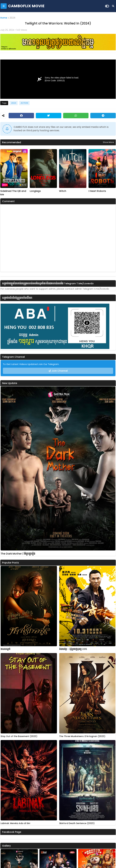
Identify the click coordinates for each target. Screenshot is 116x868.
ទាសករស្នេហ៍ (5, 649)
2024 (12, 18)
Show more (108, 142)
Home (4, 18)
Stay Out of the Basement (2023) (19, 736)
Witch (63, 191)
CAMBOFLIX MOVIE (26, 6)
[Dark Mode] (107, 6)
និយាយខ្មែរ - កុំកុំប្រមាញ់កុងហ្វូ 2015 (73, 649)
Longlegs (35, 191)
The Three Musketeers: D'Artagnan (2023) (82, 736)
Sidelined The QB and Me (13, 193)
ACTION (24, 103)
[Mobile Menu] (4, 6)
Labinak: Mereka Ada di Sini (15, 823)
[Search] (113, 6)
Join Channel (60, 371)
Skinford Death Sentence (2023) (77, 823)
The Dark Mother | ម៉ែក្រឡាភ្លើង (18, 554)
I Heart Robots (97, 191)
